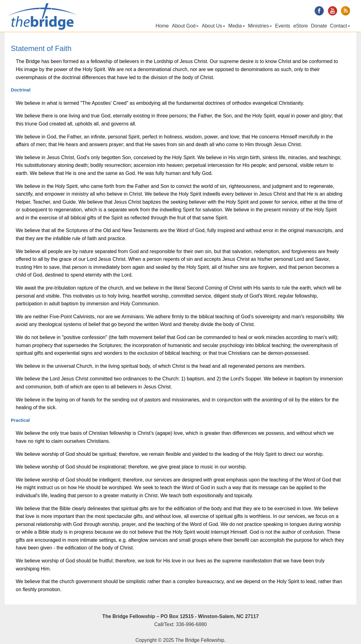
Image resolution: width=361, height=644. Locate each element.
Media (237, 26)
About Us (213, 26)
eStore (301, 26)
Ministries (260, 26)
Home (162, 26)
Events (283, 26)
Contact (340, 26)
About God (185, 26)
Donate (319, 26)
